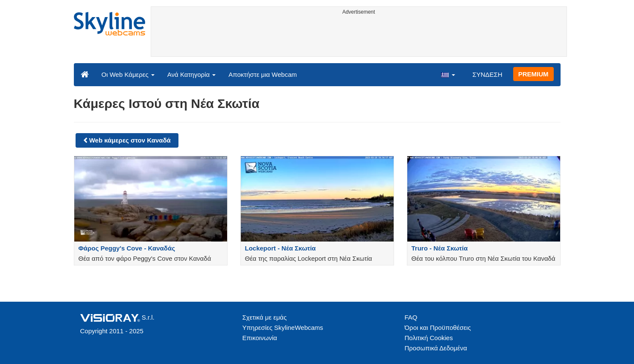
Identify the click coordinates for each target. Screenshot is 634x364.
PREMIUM (533, 74)
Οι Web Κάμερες (128, 74)
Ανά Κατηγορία (191, 74)
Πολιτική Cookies (429, 338)
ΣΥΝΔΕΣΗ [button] (487, 74)
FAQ (411, 317)
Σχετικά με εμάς (265, 317)
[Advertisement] (359, 37)
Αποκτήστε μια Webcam (263, 74)
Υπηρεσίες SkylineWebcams (283, 328)
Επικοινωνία (260, 338)
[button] (448, 74)
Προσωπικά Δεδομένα (436, 348)
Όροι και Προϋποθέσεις (438, 328)
